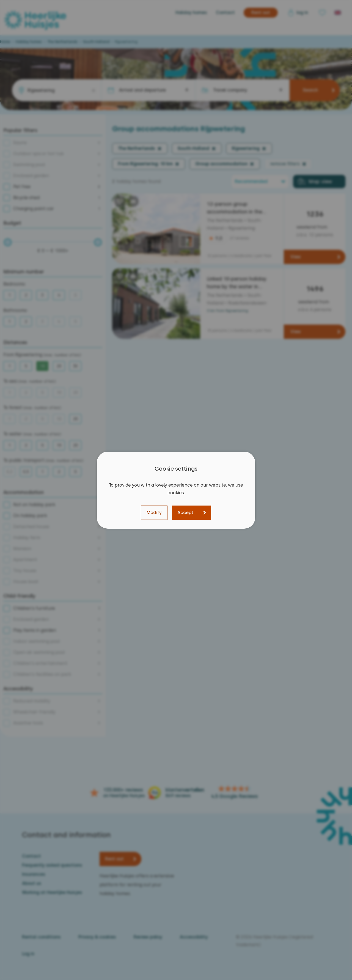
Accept (185, 513)
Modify (154, 513)
